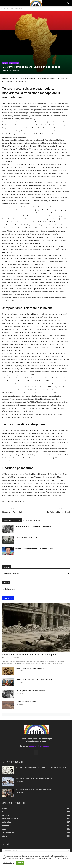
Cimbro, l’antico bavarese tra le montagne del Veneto (35, 680)
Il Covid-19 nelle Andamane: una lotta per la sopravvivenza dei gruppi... (41, 767)
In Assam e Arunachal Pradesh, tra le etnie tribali (33, 790)
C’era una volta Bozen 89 (26, 538)
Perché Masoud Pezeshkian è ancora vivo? (34, 549)
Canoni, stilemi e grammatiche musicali (30, 668)
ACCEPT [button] (20, 863)
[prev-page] (4, 560)
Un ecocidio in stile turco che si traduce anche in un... (35, 779)
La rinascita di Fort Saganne (26, 702)
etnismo (10, 8)
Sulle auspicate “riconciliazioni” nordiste (33, 526)
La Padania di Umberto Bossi (58, 512)
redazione (7, 70)
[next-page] (7, 560)
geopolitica (18, 8)
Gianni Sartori (7, 658)
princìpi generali (14, 63)
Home (3, 8)
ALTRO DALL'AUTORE (32, 520)
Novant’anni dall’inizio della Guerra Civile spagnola (29, 655)
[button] (4, 3)
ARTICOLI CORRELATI (12, 520)
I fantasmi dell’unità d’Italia (13, 512)
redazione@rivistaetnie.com (41, 746)
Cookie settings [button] (9, 863)
